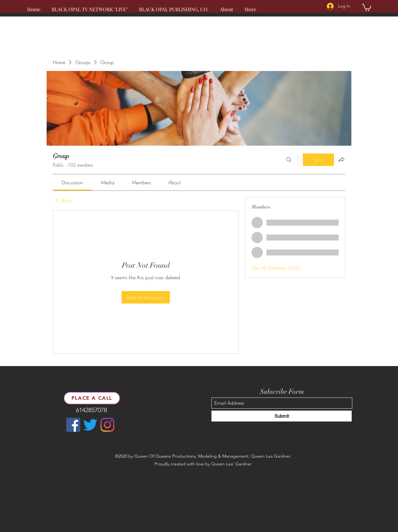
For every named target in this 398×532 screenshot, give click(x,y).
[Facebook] (73, 425)
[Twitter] (90, 425)
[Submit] (282, 416)
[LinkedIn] (107, 425)
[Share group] (341, 159)
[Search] (289, 160)
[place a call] (92, 398)
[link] (72, 182)
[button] (367, 7)
